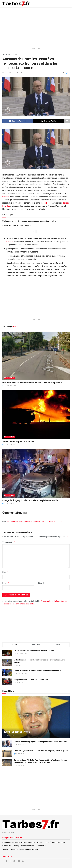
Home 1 (40, 842)
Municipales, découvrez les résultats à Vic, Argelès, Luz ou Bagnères (41, 751)
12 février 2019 (7, 73)
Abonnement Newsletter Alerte (14, 842)
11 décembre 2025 (9, 445)
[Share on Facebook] (18, 121)
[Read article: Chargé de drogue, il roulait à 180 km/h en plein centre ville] (36, 473)
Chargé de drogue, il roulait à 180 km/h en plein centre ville (30, 500)
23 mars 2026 (9, 736)
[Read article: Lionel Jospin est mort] (36, 720)
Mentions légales (58, 842)
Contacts (31, 842)
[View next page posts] (38, 232)
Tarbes (46, 203)
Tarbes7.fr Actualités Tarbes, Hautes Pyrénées (20, 849)
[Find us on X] (14, 861)
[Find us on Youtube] (19, 861)
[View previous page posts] (34, 232)
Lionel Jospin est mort (17, 732)
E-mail (6, 583)
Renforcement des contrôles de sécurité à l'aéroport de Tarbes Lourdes (35, 521)
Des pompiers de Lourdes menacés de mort (31, 680)
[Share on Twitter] (49, 121)
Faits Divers (13, 55)
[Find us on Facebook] (3, 861)
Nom (5, 572)
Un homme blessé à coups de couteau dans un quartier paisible (29, 221)
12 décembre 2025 (9, 386)
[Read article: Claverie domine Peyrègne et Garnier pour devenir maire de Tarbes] (7, 744)
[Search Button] (63, 4)
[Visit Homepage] (16, 4)
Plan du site (7, 846)
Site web (41, 583)
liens (47, 842)
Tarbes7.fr (41, 846)
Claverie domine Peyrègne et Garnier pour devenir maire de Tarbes (40, 742)
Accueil (5, 55)
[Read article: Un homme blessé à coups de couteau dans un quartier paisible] (36, 356)
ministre (6, 197)
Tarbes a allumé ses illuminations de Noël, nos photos (35, 651)
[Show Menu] (68, 4)
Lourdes (6, 206)
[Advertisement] (36, 26)
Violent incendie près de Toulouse (17, 226)
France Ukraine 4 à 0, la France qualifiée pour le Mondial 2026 (38, 670)
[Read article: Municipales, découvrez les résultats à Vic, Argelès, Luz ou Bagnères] (7, 753)
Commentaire (9, 542)
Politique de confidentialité (24, 846)
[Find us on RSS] (23, 861)
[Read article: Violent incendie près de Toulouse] (36, 415)
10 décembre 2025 (9, 504)
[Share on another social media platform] (67, 121)
